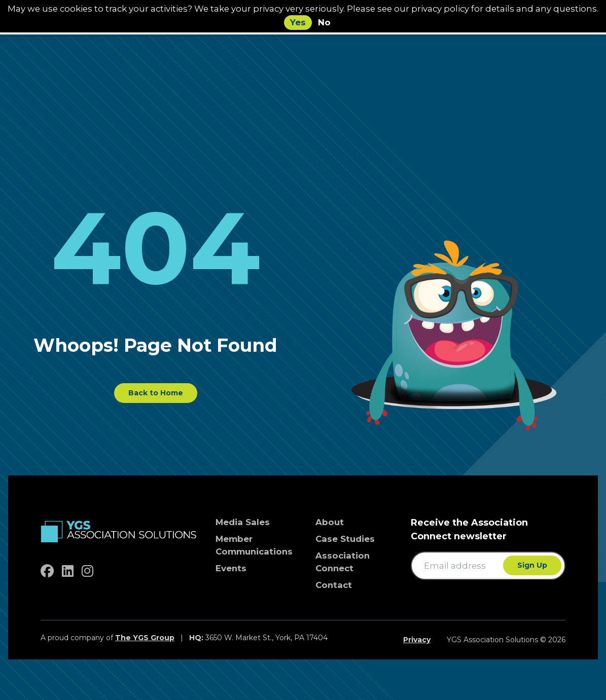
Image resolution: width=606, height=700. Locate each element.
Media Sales (243, 522)
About (330, 522)
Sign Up (532, 565)
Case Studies (345, 539)
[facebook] (47, 571)
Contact (334, 585)
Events (231, 568)
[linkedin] (68, 571)
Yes (298, 22)
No (324, 22)
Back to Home (156, 393)
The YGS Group (145, 638)
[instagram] (87, 571)
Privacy (417, 640)
